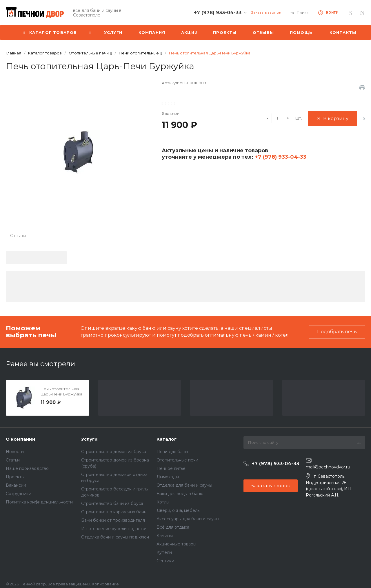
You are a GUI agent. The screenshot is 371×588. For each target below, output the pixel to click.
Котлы (163, 502)
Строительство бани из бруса (112, 503)
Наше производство (27, 468)
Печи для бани (172, 452)
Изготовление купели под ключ (114, 529)
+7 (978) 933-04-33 (280, 157)
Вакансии (16, 485)
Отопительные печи (177, 460)
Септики (165, 561)
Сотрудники (19, 494)
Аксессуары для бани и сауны (188, 519)
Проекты (15, 477)
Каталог (167, 439)
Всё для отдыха (173, 527)
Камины (165, 536)
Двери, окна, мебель (178, 510)
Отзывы (18, 236)
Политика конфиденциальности (39, 502)
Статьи (13, 460)
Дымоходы (168, 477)
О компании (21, 439)
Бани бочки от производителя (113, 520)
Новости (15, 452)
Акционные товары (176, 544)
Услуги (89, 439)
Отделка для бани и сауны (184, 485)
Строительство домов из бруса (114, 452)
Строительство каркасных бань (114, 512)
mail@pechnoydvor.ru (328, 467)
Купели (164, 552)
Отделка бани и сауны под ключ (115, 537)
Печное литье (171, 468)
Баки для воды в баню (180, 494)
